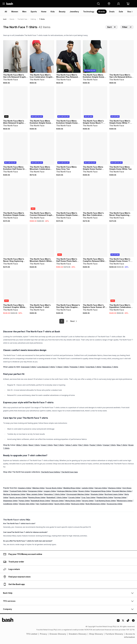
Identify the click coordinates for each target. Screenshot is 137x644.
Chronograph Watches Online (78, 494)
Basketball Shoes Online (41, 501)
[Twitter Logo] (123, 621)
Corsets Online (74, 497)
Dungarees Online (35, 491)
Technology (89, 12)
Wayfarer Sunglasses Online (14, 494)
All (6, 12)
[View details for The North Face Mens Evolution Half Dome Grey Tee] (15, 149)
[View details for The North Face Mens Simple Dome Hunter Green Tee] (95, 149)
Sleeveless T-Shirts (110, 367)
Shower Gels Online (27, 504)
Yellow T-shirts (71, 445)
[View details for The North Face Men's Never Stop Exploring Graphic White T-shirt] (15, 241)
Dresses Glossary (58, 634)
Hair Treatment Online (45, 504)
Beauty (62, 12)
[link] (74, 321)
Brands (102, 12)
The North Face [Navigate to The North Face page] (22, 19)
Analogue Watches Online (67, 491)
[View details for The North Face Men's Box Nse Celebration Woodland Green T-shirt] (95, 195)
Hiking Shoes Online (73, 501)
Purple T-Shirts (96, 445)
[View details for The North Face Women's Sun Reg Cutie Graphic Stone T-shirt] (68, 287)
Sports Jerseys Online (18, 497)
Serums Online (88, 501)
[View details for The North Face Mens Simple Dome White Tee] (122, 149)
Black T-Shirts (34, 445)
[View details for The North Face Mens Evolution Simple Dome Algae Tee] (95, 56)
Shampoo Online (115, 488)
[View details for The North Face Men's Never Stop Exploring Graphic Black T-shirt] (122, 195)
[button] (109, 4)
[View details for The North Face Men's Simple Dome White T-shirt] (122, 103)
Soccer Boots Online (54, 488)
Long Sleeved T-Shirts (46, 367)
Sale (121, 12)
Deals (112, 12)
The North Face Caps (69, 472)
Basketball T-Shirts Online (57, 497)
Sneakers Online (25, 488)
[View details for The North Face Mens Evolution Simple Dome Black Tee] (42, 103)
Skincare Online (58, 501)
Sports (34, 12)
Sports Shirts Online (62, 504)
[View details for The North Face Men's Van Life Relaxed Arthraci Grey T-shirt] (122, 56)
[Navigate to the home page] (10, 4)
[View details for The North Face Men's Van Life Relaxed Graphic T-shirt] (15, 56)
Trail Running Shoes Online (105, 501)
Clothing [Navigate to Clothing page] (33, 19)
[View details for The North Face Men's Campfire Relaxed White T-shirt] (95, 241)
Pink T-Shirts (83, 445)
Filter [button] (127, 27)
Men (24, 12)
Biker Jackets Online (35, 494)
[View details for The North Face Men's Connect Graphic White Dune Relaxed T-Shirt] (15, 287)
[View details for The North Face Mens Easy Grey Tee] (68, 149)
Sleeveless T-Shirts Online (55, 494)
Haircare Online (101, 488)
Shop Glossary (96, 634)
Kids (53, 12)
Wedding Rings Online (72, 488)
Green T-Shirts (47, 445)
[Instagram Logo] (118, 621)
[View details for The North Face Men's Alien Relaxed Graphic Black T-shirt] (15, 103)
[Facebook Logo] (133, 621)
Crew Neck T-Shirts (93, 367)
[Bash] (5, 19)
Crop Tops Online (88, 497)
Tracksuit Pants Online (18, 491)
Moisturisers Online (125, 501)
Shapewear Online (10, 501)
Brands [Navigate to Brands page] (12, 19)
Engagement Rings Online (101, 491)
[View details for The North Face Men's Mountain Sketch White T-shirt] (42, 241)
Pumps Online (24, 501)
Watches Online (38, 488)
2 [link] (65, 321)
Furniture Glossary (114, 634)
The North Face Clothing (50, 472)
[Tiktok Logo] (128, 621)
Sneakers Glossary (78, 634)
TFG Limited (32, 634)
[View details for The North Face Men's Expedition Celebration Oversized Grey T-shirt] (122, 287)
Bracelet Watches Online (122, 491)
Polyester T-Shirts (77, 367)
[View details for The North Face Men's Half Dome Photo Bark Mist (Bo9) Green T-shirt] (68, 241)
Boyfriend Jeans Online (114, 494)
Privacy (43, 634)
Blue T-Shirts (122, 445)
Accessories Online (115, 504)
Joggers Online (50, 491)
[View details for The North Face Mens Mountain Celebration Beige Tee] (42, 149)
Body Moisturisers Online (96, 504)
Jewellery (74, 12)
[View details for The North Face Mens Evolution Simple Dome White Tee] (68, 103)
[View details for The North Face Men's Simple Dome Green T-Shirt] (122, 241)
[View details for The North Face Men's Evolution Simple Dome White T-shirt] (68, 195)
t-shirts (11, 367)
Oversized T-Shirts (28, 367)
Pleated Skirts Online (105, 497)
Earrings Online (120, 497)
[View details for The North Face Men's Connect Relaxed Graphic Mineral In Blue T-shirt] (42, 195)
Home (44, 12)
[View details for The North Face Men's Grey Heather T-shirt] (42, 287)
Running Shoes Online (37, 497)
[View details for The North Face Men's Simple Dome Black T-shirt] (95, 103)
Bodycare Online (78, 504)
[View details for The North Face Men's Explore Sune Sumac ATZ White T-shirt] (95, 287)
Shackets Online (97, 494)
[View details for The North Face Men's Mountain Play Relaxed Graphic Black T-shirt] (68, 56)
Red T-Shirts (59, 445)
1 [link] (59, 321)
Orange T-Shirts (109, 445)
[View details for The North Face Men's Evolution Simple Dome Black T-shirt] (15, 195)
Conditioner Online (11, 504)
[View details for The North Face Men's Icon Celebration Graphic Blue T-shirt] (42, 56)
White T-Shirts (22, 445)
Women (15, 12)
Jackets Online (88, 488)
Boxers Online (84, 491)
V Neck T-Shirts (62, 367)
